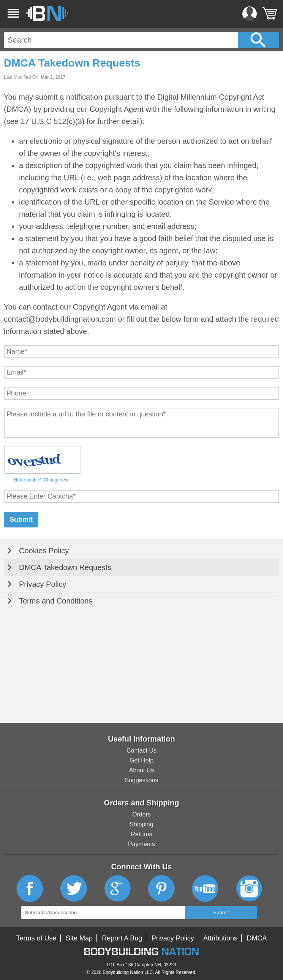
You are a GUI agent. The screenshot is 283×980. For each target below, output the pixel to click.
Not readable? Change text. (42, 480)
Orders (141, 814)
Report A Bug (122, 938)
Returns (141, 834)
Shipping (141, 824)
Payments (141, 844)
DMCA (257, 938)
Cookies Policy (44, 551)
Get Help (141, 760)
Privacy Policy (43, 584)
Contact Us (141, 750)
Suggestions (141, 780)
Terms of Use (36, 938)
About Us (142, 770)
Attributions (220, 938)
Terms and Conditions (56, 601)
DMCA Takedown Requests (65, 567)
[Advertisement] (141, 666)
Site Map (79, 938)
